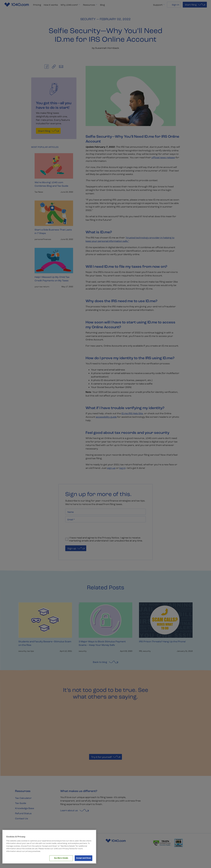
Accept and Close (83, 858)
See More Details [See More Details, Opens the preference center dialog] (61, 858)
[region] (49, 847)
